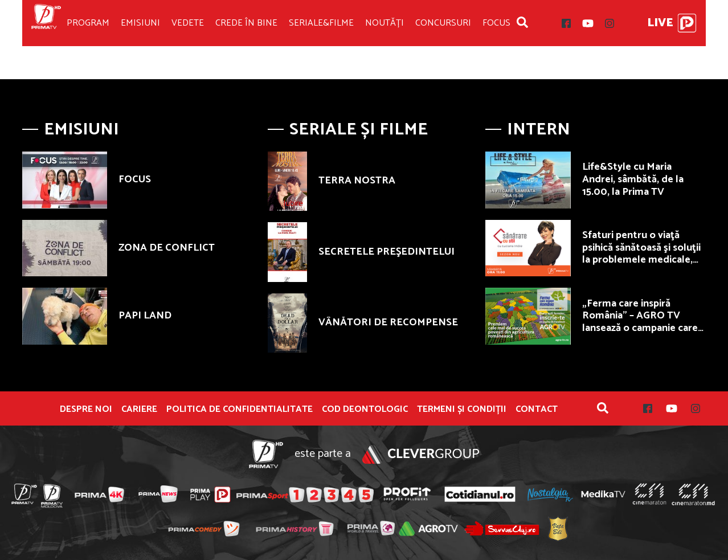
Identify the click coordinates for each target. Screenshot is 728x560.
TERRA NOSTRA (357, 181)
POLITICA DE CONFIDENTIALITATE (240, 410)
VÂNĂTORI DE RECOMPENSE (388, 322)
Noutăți (385, 23)
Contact (537, 410)
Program (88, 23)
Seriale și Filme (359, 130)
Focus (496, 23)
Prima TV (46, 23)
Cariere (139, 410)
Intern (539, 130)
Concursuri (443, 23)
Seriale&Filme (321, 23)
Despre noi (86, 410)
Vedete (188, 23)
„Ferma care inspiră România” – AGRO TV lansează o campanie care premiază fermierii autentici (640, 328)
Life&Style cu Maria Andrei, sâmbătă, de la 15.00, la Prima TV (633, 179)
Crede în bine (246, 23)
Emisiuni (140, 23)
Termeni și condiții (462, 410)
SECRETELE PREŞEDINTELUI (387, 252)
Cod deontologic (365, 410)
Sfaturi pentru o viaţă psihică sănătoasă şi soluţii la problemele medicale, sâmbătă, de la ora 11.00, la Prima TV (643, 260)
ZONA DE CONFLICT (167, 248)
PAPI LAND (145, 316)
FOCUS (135, 179)
